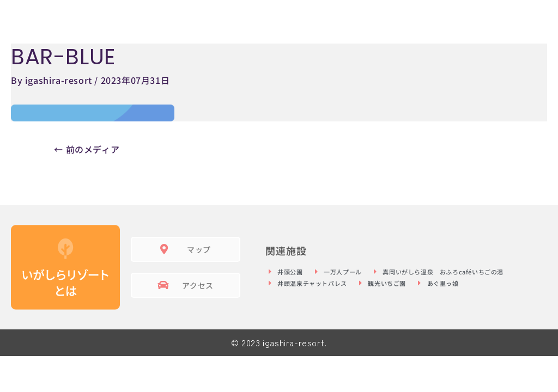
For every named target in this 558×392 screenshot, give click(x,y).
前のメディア (87, 149)
